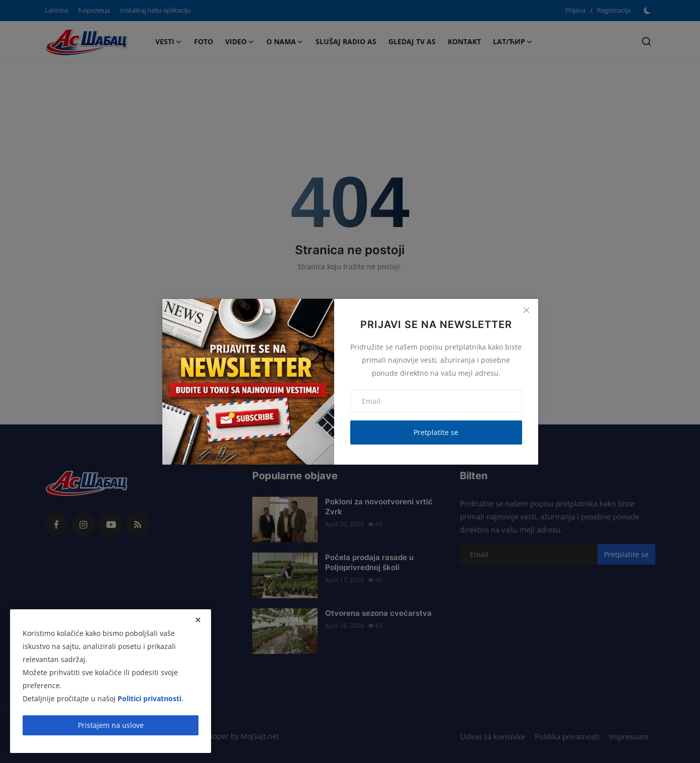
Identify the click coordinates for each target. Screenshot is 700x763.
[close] (198, 620)
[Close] (526, 310)
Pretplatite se (436, 432)
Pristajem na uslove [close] (111, 725)
